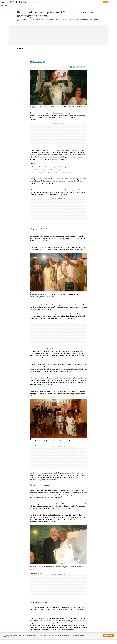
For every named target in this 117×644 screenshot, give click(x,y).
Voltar (97, 49)
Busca (99, 2)
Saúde (60, 2)
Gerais (30, 2)
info (44, 62)
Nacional (47, 2)
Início (2, 5)
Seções (5, 2)
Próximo (99, 49)
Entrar (112, 2)
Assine (105, 2)
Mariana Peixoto (38, 62)
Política (35, 2)
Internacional (53, 2)
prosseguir (108, 636)
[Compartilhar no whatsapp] (74, 67)
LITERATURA (20, 9)
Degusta (70, 2)
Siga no (79, 67)
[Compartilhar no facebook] (71, 67)
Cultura (64, 2)
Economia (41, 2)
